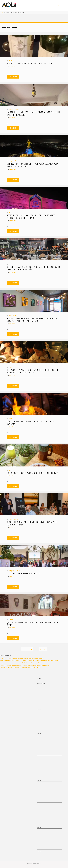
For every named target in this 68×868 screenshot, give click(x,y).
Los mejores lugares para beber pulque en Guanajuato (32, 473)
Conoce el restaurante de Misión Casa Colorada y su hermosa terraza (32, 523)
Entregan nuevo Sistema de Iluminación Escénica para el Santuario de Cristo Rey (34, 165)
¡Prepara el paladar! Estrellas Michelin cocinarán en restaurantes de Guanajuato (32, 371)
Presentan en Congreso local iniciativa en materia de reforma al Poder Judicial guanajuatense (24, 665)
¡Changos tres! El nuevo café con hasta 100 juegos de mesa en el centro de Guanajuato (32, 320)
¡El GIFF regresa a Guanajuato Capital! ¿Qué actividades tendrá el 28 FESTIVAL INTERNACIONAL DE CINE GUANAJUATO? (30, 661)
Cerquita (11, 161)
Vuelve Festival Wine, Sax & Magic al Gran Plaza (30, 63)
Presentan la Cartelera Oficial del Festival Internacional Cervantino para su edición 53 (22, 658)
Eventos (16, 316)
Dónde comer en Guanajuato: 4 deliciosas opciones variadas (31, 423)
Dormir (16, 519)
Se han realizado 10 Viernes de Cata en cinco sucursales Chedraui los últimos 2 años (34, 268)
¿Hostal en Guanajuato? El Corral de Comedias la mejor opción (33, 624)
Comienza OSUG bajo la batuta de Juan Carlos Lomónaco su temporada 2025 (20, 668)
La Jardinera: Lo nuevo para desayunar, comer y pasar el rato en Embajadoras (34, 113)
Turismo (17, 109)
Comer (11, 109)
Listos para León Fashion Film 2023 (23, 573)
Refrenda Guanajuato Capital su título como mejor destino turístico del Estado (31, 217)
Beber (10, 60)
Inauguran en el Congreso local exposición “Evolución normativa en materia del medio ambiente (25, 663)
